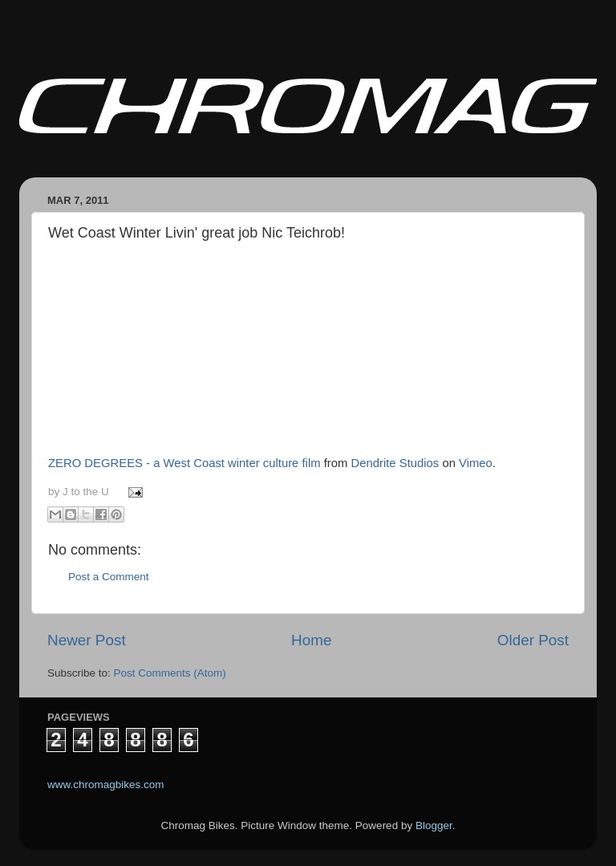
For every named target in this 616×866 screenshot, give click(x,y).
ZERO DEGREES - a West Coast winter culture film (184, 463)
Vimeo (476, 463)
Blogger (434, 825)
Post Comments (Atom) (170, 673)
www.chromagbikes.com (106, 785)
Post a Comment (109, 577)
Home (311, 640)
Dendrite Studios (395, 463)
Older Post (533, 640)
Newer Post (87, 640)
